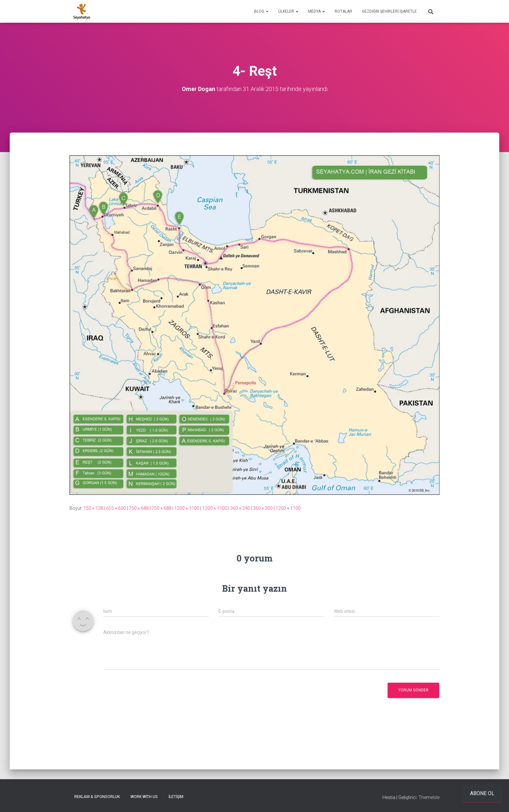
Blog (261, 11)
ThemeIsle (429, 797)
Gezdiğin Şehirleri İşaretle (389, 11)
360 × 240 (240, 508)
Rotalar (343, 11)
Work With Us (144, 797)
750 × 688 (139, 508)
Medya (317, 11)
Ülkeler (288, 11)
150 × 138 (93, 508)
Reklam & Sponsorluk (97, 797)
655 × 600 (116, 508)
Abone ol (482, 793)
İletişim (176, 797)
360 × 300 (263, 508)
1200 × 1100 (187, 508)
